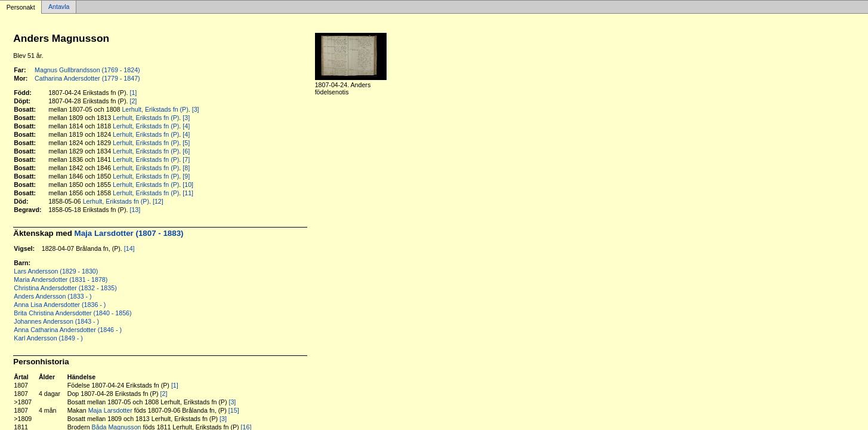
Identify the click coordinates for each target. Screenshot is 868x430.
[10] (188, 185)
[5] (186, 143)
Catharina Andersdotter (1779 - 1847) (87, 78)
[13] (135, 210)
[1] (133, 93)
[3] (196, 109)
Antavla (59, 7)
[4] (186, 126)
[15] (234, 410)
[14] (129, 248)
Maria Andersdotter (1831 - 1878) (61, 279)
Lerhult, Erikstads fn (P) (155, 109)
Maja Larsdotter (110, 410)
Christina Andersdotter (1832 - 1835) (65, 288)
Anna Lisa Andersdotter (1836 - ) (60, 305)
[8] (186, 168)
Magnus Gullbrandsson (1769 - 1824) (87, 70)
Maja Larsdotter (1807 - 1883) (129, 233)
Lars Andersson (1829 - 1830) (56, 271)
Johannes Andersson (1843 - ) (56, 321)
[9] (186, 176)
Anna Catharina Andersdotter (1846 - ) (68, 330)
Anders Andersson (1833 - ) (52, 296)
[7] (186, 159)
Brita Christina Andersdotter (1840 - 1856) (72, 313)
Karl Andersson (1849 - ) (48, 338)
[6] (186, 151)
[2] (133, 101)
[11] (188, 193)
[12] (158, 201)
